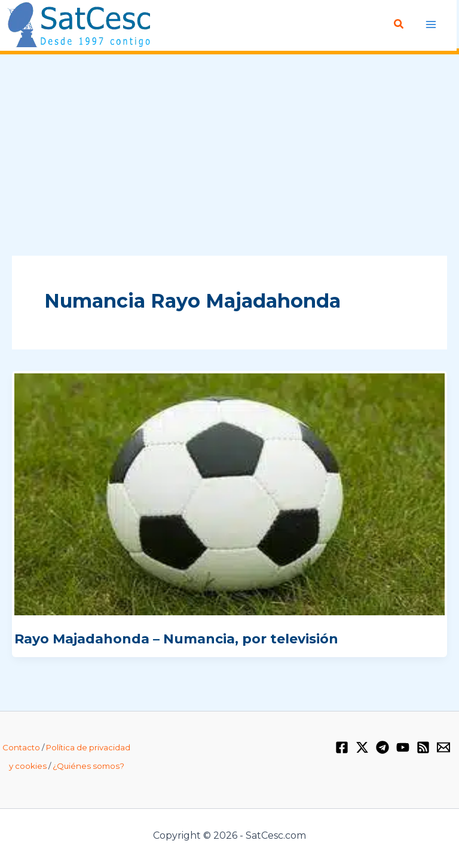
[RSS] (423, 747)
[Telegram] (382, 747)
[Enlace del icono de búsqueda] (399, 24)
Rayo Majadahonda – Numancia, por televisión (176, 638)
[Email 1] (443, 747)
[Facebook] (342, 747)
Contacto (21, 747)
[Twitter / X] (362, 747)
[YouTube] (403, 747)
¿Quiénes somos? (88, 766)
